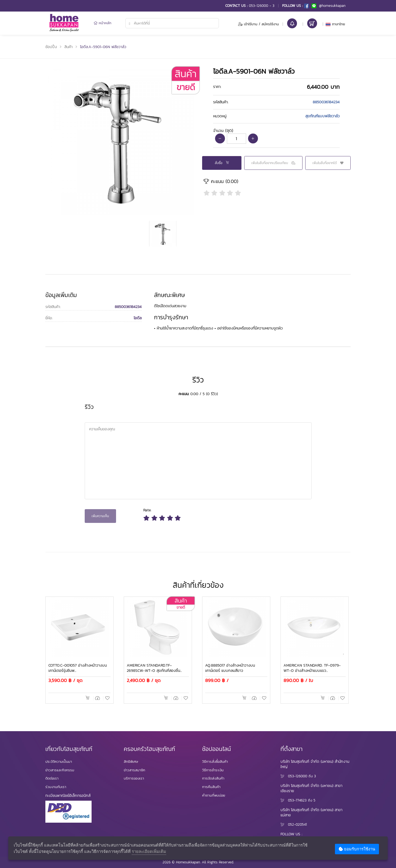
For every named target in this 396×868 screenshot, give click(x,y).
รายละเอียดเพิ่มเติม (149, 851)
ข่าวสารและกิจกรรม (60, 770)
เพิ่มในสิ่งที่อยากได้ (328, 163)
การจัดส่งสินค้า (213, 778)
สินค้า (68, 47)
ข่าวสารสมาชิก (134, 770)
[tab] (276, 87)
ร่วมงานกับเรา (56, 787)
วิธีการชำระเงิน (213, 770)
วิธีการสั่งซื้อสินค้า (215, 762)
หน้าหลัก (103, 23)
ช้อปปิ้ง (51, 47)
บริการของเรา (134, 778)
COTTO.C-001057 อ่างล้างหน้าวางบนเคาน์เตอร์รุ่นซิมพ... (78, 668)
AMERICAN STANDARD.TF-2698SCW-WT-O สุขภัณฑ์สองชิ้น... (154, 668)
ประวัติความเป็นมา (59, 762)
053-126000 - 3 (262, 6)
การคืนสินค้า (211, 787)
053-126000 (298, 776)
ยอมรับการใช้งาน (357, 849)
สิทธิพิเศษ (131, 762)
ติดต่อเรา (52, 778)
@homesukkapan (328, 6)
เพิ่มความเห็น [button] (100, 516)
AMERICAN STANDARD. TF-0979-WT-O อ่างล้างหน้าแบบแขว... (312, 668)
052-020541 (297, 824)
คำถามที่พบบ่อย (214, 795)
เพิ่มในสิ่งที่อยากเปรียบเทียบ (273, 163)
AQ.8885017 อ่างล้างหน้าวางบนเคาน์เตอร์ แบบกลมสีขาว (230, 668)
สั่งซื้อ (222, 163)
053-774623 (297, 800)
